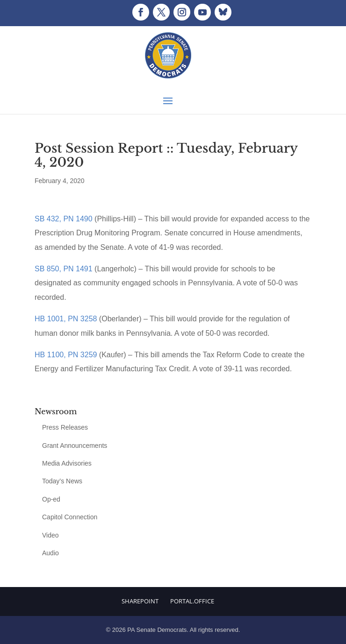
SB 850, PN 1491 (64, 269)
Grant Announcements (75, 446)
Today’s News (62, 481)
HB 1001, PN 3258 (66, 319)
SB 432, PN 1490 (64, 219)
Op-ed (51, 499)
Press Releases (65, 427)
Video (50, 535)
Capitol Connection (70, 517)
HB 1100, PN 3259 (66, 355)
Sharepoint (140, 601)
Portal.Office (192, 601)
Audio (50, 553)
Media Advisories (67, 463)
